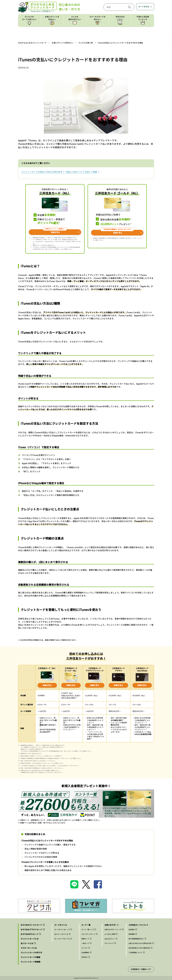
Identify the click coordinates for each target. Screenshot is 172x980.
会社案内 (132, 930)
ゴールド (85, 948)
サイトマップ (109, 943)
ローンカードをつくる (62, 939)
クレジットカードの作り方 (31, 953)
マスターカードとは (29, 948)
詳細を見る (47, 685)
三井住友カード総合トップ (141, 969)
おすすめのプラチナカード (31, 930)
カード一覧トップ (88, 930)
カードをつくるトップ (62, 930)
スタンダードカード (88, 934)
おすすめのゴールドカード (31, 925)
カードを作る (144, 7)
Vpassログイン (110, 939)
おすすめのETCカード (29, 934)
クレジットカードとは (30, 939)
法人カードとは (27, 943)
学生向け (85, 957)
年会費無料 (85, 953)
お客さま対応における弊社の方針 (140, 943)
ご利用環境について (135, 953)
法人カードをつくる (61, 934)
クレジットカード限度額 (30, 962)
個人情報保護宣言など (136, 939)
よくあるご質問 (110, 934)
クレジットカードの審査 (30, 957)
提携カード (85, 939)
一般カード (85, 943)
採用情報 (132, 934)
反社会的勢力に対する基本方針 (139, 948)
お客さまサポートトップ (113, 930)
